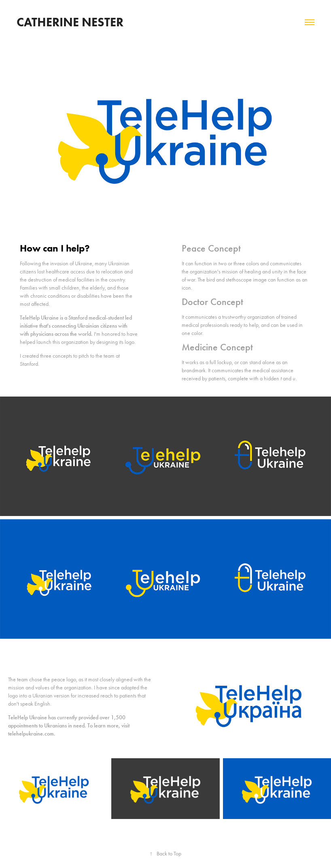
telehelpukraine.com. (32, 734)
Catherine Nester (70, 22)
